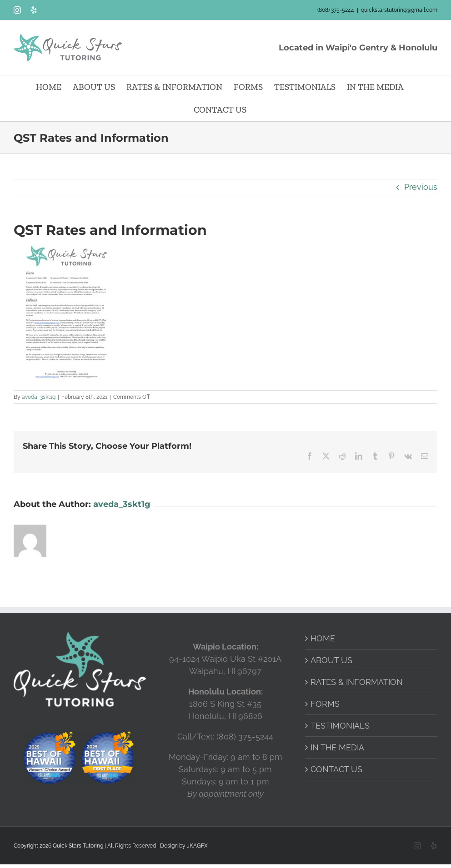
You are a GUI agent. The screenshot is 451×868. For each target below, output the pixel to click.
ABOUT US (331, 660)
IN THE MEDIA (337, 747)
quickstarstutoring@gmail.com (399, 10)
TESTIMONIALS (340, 726)
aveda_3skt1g (39, 397)
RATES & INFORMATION (357, 682)
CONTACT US (336, 769)
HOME (323, 638)
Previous (421, 187)
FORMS (325, 704)
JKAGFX (197, 846)
